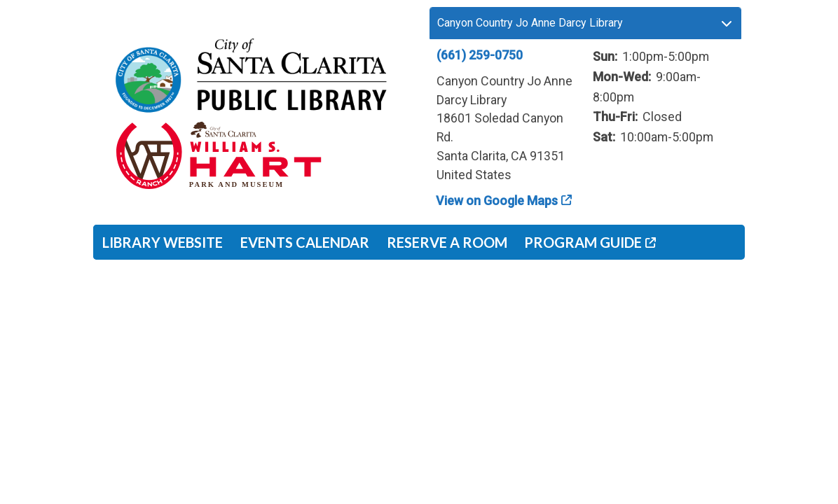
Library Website (163, 242)
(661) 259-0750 (480, 55)
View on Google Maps (497, 201)
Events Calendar (305, 242)
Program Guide (583, 242)
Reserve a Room (447, 242)
